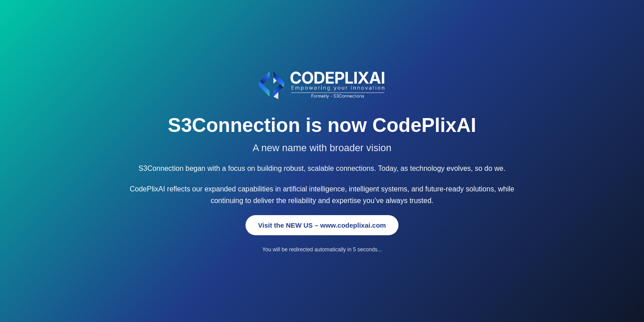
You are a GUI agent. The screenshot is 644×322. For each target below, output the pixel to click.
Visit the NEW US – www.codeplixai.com (322, 225)
